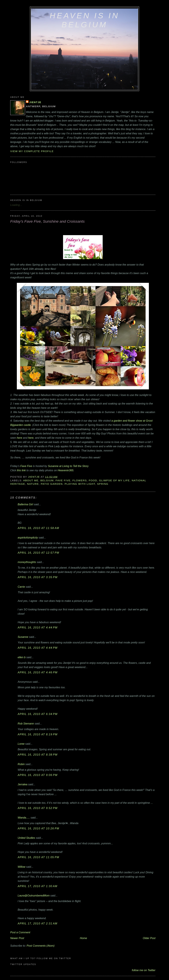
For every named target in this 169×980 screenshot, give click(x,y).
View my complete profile (32, 151)
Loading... (16, 205)
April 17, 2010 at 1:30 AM (38, 886)
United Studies (26, 838)
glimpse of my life (114, 480)
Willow (22, 867)
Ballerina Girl (25, 504)
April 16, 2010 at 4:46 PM (38, 672)
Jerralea (23, 784)
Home (83, 938)
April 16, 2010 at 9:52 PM (38, 808)
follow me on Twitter (144, 970)
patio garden (52, 484)
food (93, 480)
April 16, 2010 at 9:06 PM (38, 775)
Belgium (47, 480)
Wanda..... (24, 818)
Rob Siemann (26, 723)
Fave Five (26, 466)
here (20, 438)
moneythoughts (27, 562)
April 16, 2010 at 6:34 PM (38, 714)
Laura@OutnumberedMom (34, 895)
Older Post (149, 938)
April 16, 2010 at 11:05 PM (38, 857)
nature (33, 484)
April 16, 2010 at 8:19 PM (38, 734)
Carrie (21, 587)
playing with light (80, 484)
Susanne (23, 637)
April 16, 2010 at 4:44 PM (38, 627)
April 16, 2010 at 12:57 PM (38, 553)
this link (21, 470)
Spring (103, 484)
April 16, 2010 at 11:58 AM (38, 528)
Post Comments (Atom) (41, 946)
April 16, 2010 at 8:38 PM (38, 755)
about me (31, 480)
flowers (80, 480)
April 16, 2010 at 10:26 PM (38, 828)
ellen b (22, 657)
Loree (21, 744)
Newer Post (17, 938)
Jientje (35, 102)
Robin (21, 764)
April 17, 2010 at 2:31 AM (38, 923)
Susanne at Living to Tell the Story (68, 466)
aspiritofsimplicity (28, 538)
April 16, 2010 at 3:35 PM (38, 577)
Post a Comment (20, 932)
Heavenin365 (66, 470)
